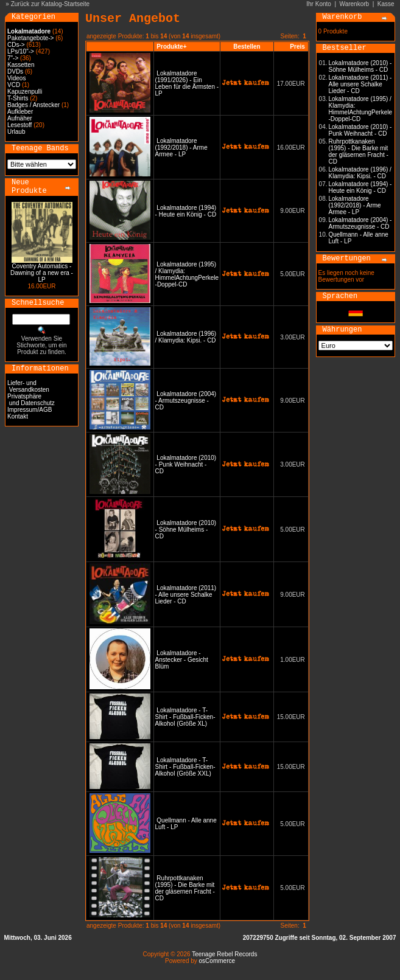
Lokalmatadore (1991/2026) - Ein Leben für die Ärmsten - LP (187, 83)
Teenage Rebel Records (224, 954)
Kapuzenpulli (25, 92)
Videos (16, 78)
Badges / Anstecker (33, 105)
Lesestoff (19, 125)
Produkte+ (171, 47)
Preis (297, 47)
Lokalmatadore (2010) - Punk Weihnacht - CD (186, 464)
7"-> (13, 58)
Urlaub (16, 132)
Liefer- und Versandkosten (28, 386)
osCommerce (217, 961)
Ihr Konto (319, 4)
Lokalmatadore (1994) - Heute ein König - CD (186, 211)
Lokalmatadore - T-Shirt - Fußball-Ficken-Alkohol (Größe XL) (185, 717)
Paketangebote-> (30, 38)
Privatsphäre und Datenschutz (31, 400)
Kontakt (18, 416)
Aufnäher (20, 118)
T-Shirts (18, 98)
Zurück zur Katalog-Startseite (51, 4)
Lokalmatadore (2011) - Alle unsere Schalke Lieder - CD (186, 595)
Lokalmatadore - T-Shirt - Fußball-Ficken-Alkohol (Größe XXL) (185, 767)
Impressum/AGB (30, 410)
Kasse (386, 4)
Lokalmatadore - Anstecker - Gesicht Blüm (182, 660)
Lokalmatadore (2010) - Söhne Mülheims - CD (186, 530)
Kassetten (21, 65)
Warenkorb (355, 4)
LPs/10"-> (21, 51)
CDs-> (16, 45)
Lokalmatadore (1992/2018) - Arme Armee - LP (181, 148)
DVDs (15, 71)
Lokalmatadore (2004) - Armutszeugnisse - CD (186, 401)
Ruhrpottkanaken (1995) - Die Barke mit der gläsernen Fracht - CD (185, 888)
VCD (14, 85)
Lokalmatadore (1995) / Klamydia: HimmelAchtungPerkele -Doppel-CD (187, 274)
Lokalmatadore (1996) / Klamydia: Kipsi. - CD (186, 337)
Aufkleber (20, 112)
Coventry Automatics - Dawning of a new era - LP (42, 273)
